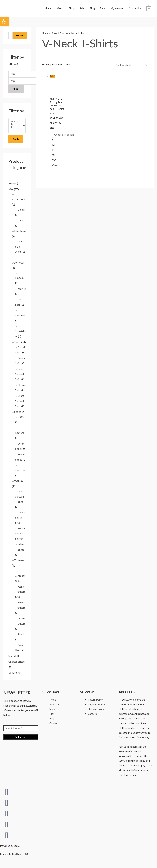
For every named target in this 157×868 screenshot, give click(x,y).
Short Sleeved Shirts (20, 403)
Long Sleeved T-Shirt (20, 499)
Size (52, 130)
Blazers (13, 186)
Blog (92, 9)
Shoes (18, 414)
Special (12, 658)
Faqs (103, 9)
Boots (21, 419)
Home (48, 9)
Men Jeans (20, 234)
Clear (55, 168)
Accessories (19, 202)
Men (59, 9)
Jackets (22, 291)
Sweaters (21, 318)
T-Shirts (19, 483)
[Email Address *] (21, 730)
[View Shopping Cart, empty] (149, 9)
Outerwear (18, 265)
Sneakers (20, 473)
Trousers (19, 562)
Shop (72, 9)
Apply (16, 142)
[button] (4, 21)
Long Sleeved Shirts (20, 376)
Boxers (22, 212)
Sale (82, 9)
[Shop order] (131, 67)
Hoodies (20, 280)
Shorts (21, 636)
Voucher (13, 674)
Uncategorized (17, 663)
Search (20, 37)
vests (21, 223)
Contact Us (135, 9)
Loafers (20, 435)
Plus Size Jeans (19, 249)
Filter (16, 91)
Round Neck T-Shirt (20, 535)
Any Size (16, 124)
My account (117, 9)
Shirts (18, 345)
